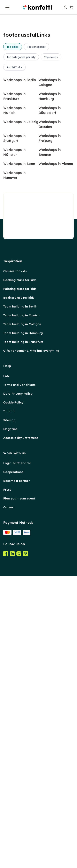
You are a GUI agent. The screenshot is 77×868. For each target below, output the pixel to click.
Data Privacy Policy (18, 394)
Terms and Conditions (19, 385)
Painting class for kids (20, 289)
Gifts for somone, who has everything (31, 351)
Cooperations (13, 472)
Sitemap (9, 420)
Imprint (9, 411)
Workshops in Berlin (20, 80)
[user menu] (65, 7)
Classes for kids (15, 271)
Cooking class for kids (20, 280)
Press (7, 490)
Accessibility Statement (21, 438)
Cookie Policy (13, 402)
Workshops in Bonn (19, 164)
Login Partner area (17, 463)
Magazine (10, 429)
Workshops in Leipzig (21, 122)
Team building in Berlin (20, 306)
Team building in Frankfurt (23, 342)
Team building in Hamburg (23, 333)
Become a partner (17, 481)
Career (8, 507)
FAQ (6, 376)
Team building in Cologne (22, 324)
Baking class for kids (19, 298)
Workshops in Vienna (56, 164)
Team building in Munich (21, 315)
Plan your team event (19, 498)
